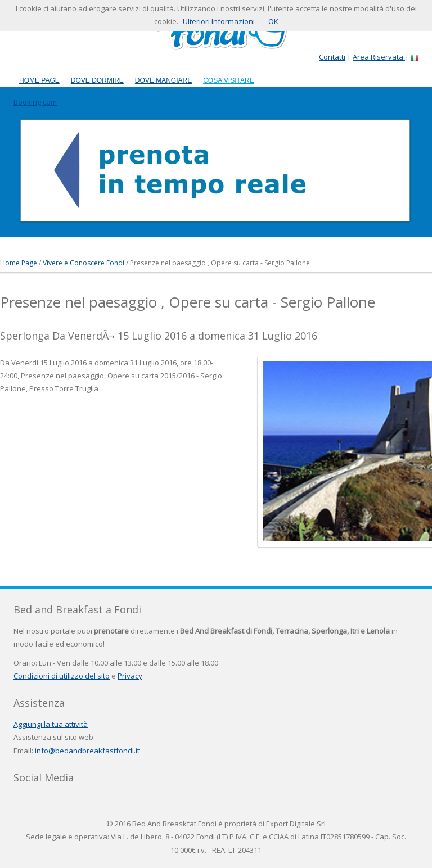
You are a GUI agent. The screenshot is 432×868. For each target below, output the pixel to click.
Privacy (130, 676)
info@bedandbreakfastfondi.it (87, 751)
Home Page (39, 80)
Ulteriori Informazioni (219, 21)
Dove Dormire (97, 80)
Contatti (332, 57)
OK (273, 21)
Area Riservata (379, 57)
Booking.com (35, 102)
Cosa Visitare (228, 80)
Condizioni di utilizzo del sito (62, 676)
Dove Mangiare (163, 80)
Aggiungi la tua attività (51, 724)
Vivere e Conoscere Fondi (84, 263)
